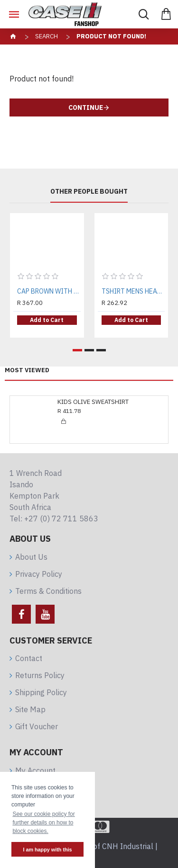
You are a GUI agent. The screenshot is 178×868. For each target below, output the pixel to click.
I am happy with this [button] (47, 850)
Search (47, 36)
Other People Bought (89, 192)
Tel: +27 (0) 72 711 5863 (54, 519)
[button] (77, 350)
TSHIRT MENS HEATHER (133, 291)
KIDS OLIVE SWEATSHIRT (93, 402)
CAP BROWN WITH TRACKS (49, 291)
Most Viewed (27, 370)
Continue (86, 107)
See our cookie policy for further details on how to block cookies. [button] (43, 823)
